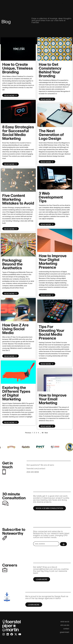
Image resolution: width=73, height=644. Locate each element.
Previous (28, 433)
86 (43, 433)
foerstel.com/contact (36, 469)
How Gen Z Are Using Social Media (15, 329)
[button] (2, 447)
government (65, 632)
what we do (48, 4)
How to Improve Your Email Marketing (53, 399)
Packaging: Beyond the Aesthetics (12, 264)
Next (46, 433)
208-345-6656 (33, 472)
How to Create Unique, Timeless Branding (18, 68)
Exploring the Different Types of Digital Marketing (16, 393)
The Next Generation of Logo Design (51, 134)
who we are (35, 4)
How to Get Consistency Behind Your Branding (50, 70)
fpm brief (59, 4)
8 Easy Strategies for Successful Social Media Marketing (18, 132)
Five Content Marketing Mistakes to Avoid (18, 199)
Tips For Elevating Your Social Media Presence (52, 332)
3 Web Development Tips (51, 197)
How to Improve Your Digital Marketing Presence (53, 261)
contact (69, 4)
